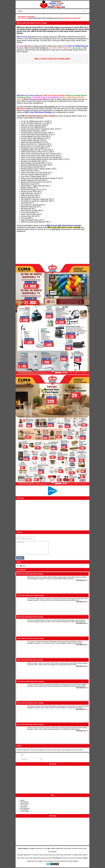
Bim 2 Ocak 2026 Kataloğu (35, 750)
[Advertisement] (53, 78)
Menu (20, 11)
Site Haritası (56, 858)
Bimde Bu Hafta (21, 750)
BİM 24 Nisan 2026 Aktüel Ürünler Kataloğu (45, 18)
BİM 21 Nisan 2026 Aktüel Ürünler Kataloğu (30, 617)
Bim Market (58, 750)
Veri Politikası (24, 802)
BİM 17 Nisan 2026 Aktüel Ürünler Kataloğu (30, 660)
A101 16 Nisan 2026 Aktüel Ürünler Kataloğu (31, 681)
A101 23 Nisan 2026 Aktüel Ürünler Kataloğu (31, 595)
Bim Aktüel (47, 750)
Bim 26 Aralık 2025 (77, 750)
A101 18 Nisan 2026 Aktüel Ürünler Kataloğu (31, 638)
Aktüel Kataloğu (73, 861)
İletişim (22, 800)
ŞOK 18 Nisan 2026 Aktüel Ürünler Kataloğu (30, 703)
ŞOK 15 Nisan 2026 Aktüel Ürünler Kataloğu (30, 724)
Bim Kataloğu (66, 750)
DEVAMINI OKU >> (82, 580)
